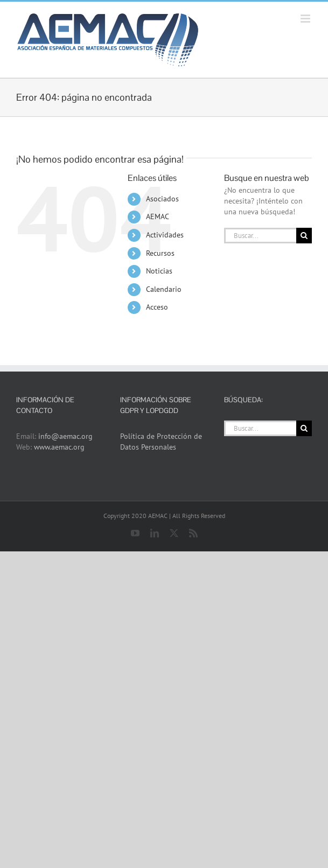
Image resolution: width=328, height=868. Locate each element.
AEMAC (158, 216)
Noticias (159, 271)
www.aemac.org (59, 447)
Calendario (164, 289)
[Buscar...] (260, 236)
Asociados (162, 199)
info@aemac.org (65, 436)
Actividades (165, 235)
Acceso (157, 307)
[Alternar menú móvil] (306, 19)
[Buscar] (304, 236)
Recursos (160, 253)
